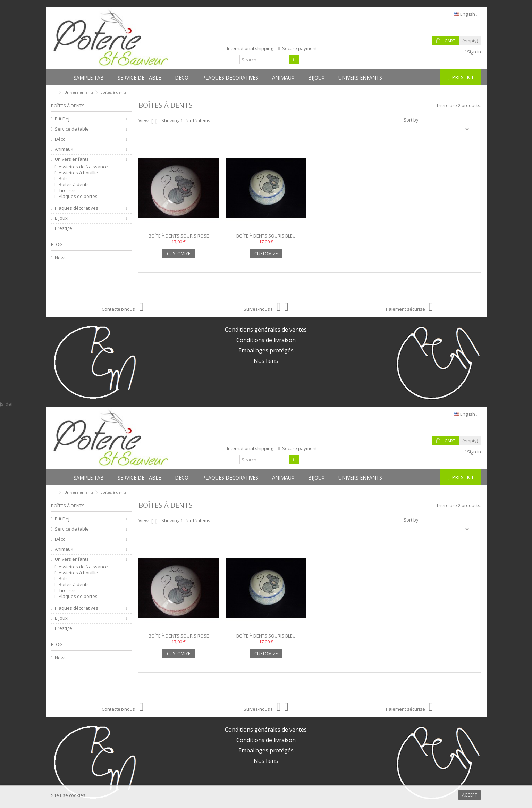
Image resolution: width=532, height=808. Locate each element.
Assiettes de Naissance (83, 167)
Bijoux (61, 218)
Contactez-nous (123, 309)
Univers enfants (72, 159)
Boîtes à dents (74, 185)
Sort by (411, 120)
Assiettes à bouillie (78, 173)
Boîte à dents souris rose (179, 236)
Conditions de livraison (266, 340)
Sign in (473, 52)
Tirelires (67, 190)
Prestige (64, 228)
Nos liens (266, 361)
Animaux (64, 149)
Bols (63, 179)
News (61, 258)
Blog (57, 244)
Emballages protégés (266, 350)
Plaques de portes (78, 196)
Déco (60, 139)
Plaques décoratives (77, 208)
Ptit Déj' (63, 119)
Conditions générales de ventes (266, 330)
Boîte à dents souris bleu (266, 236)
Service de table (72, 129)
